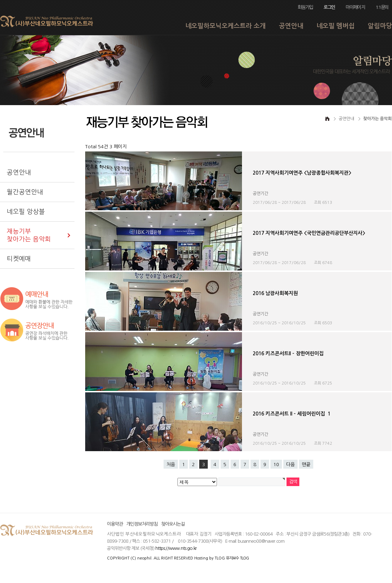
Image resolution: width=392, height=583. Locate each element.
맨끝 (306, 465)
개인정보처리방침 (142, 524)
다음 (290, 465)
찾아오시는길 (173, 524)
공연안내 (291, 26)
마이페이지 (355, 7)
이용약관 (115, 524)
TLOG (220, 558)
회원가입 (305, 7)
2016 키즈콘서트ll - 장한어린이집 (288, 354)
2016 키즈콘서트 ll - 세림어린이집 (292, 414)
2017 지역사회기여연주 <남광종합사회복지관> (302, 173)
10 (276, 465)
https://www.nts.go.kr (176, 548)
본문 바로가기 (0, 0)
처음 (171, 465)
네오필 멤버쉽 (336, 26)
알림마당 (380, 26)
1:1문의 (382, 7)
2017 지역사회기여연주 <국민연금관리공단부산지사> (309, 233)
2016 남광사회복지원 (275, 293)
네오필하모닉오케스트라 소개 (226, 26)
